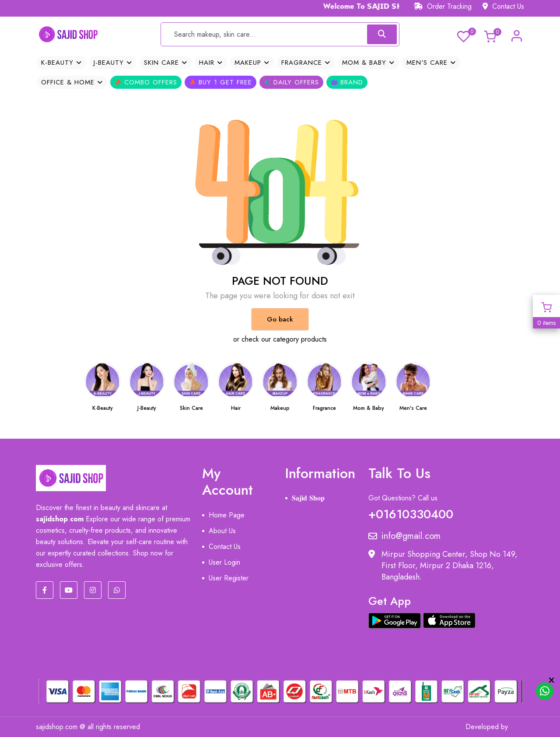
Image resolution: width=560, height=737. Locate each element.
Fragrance (306, 63)
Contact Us (503, 6)
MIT (518, 727)
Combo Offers (146, 82)
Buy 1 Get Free (220, 82)
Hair (211, 63)
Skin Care (166, 63)
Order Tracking (443, 6)
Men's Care (431, 63)
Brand (347, 82)
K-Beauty (61, 63)
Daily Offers (291, 82)
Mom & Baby (368, 63)
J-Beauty (113, 63)
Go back (280, 319)
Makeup (252, 63)
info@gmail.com (404, 536)
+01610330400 (411, 512)
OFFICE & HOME (72, 82)
